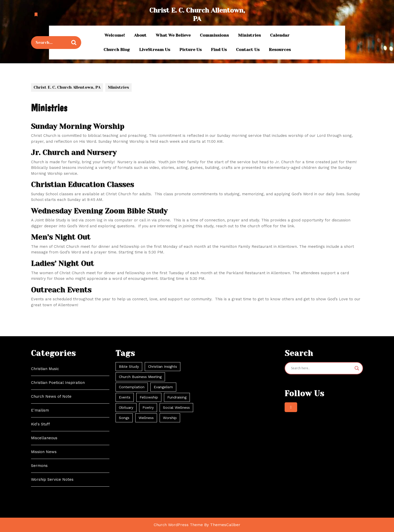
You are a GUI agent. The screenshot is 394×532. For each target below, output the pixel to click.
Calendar (280, 35)
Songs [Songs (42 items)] (124, 418)
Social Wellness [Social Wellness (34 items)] (176, 407)
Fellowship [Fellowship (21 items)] (149, 397)
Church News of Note (51, 396)
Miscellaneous (44, 438)
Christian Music (45, 369)
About (140, 35)
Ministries (249, 35)
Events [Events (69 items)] (125, 397)
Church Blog (117, 50)
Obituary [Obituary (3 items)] (126, 407)
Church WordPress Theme (178, 525)
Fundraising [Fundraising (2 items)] (177, 397)
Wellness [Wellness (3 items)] (146, 418)
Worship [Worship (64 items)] (170, 418)
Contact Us (248, 50)
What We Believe (173, 35)
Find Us (219, 50)
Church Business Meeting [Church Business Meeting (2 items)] (140, 377)
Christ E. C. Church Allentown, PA (67, 87)
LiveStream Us (155, 50)
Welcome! (115, 35)
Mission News (44, 452)
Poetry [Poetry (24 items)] (148, 407)
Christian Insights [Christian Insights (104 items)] (163, 366)
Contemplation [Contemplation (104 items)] (132, 387)
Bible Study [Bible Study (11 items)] (129, 366)
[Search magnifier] (357, 368)
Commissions (214, 35)
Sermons (39, 466)
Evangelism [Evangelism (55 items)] (163, 387)
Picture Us (190, 50)
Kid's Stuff (40, 424)
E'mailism (40, 410)
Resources (280, 50)
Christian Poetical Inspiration (58, 383)
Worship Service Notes (52, 479)
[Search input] (322, 368)
